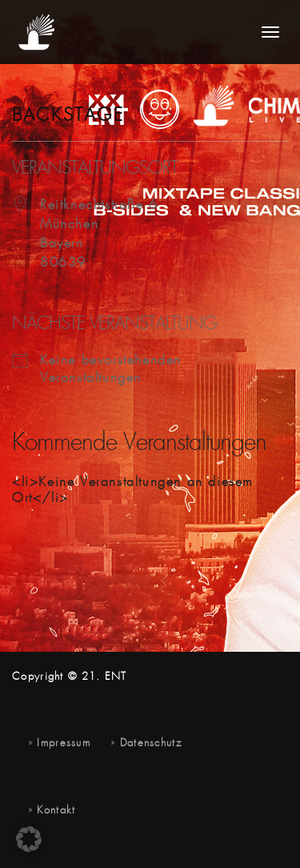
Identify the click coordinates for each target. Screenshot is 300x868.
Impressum (64, 743)
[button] (29, 839)
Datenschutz (151, 743)
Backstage (68, 116)
